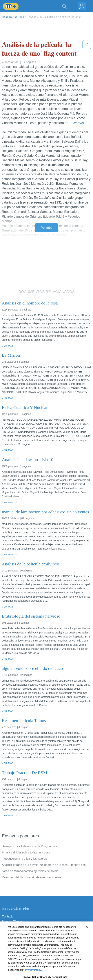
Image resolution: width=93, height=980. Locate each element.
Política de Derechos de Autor (21, 932)
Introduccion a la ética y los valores (24, 859)
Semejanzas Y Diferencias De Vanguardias (29, 846)
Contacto (8, 916)
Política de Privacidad (16, 927)
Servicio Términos (13, 922)
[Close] (87, 938)
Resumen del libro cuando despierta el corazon (32, 877)
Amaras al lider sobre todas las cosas (26, 852)
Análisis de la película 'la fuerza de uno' (55, 17)
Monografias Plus (13, 17)
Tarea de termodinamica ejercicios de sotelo (30, 871)
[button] (87, 50)
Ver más (47, 228)
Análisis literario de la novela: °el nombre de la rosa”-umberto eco (44, 865)
